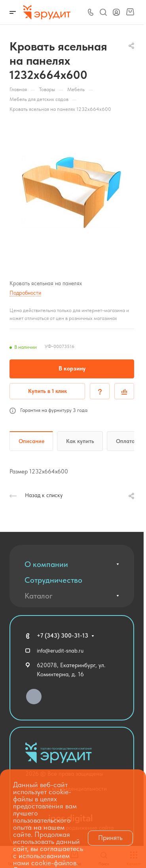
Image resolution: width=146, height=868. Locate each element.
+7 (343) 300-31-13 (63, 636)
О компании (46, 564)
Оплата (125, 441)
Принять (110, 838)
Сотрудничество (53, 580)
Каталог (39, 596)
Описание (31, 441)
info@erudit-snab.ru (60, 651)
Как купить (80, 441)
